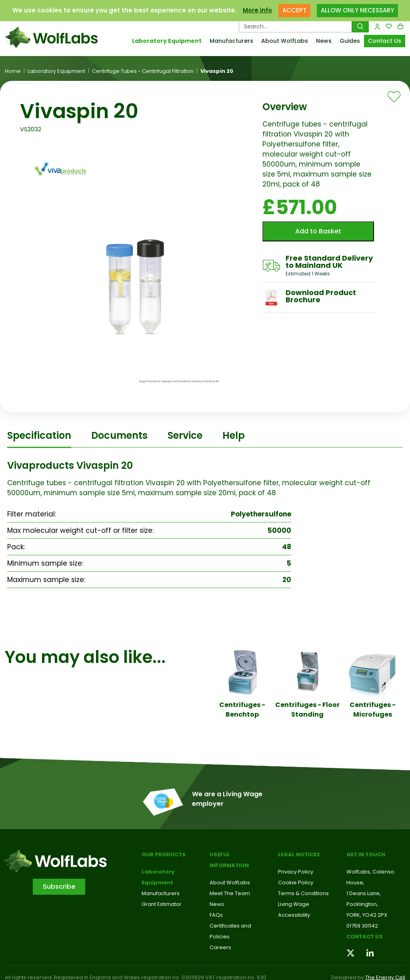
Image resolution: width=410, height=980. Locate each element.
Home (13, 71)
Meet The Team (230, 893)
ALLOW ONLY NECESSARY (357, 10)
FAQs (216, 915)
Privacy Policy (296, 872)
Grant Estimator (162, 904)
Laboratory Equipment (167, 41)
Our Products (164, 854)
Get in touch (366, 854)
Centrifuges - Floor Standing (307, 710)
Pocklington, (362, 904)
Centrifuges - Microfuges (373, 710)
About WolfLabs (285, 41)
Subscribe (59, 887)
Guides (350, 41)
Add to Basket (318, 231)
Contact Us (385, 41)
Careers (220, 947)
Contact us (365, 937)
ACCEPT (294, 10)
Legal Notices (299, 854)
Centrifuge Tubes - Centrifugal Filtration (143, 71)
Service (185, 435)
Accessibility (294, 915)
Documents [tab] (119, 435)
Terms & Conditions (303, 893)
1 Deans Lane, (364, 893)
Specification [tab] (39, 435)
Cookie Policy (296, 883)
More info (257, 10)
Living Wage (294, 904)
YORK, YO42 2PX (367, 915)
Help (234, 435)
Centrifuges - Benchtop (242, 710)
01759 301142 (362, 926)
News (324, 41)
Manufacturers (231, 41)
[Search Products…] (295, 26)
